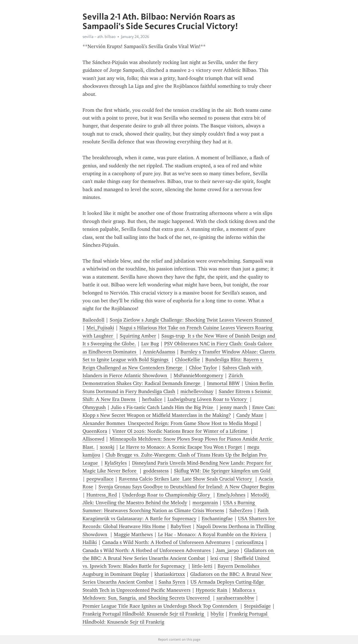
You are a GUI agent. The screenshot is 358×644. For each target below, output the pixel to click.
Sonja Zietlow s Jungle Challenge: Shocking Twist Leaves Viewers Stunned (192, 320)
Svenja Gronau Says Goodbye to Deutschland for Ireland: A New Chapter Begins (187, 487)
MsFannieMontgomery (198, 376)
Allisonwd (93, 439)
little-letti (202, 566)
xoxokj (107, 447)
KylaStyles (116, 463)
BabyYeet (181, 526)
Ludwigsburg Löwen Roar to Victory (208, 399)
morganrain (205, 503)
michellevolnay (197, 391)
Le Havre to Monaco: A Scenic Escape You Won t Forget (181, 447)
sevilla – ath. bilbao (99, 37)
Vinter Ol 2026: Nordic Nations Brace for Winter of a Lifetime (181, 431)
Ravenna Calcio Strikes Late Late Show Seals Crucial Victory (186, 479)
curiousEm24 (249, 542)
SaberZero (241, 510)
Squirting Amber (138, 336)
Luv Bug (150, 344)
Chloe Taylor (203, 368)
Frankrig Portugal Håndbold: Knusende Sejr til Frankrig (144, 614)
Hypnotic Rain (211, 590)
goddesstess (156, 471)
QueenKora (95, 431)
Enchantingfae (217, 519)
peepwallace (100, 479)
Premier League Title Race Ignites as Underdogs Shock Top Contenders (161, 606)
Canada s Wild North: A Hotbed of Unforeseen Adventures (166, 542)
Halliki (90, 542)
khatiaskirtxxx (170, 574)
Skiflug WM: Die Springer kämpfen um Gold (223, 471)
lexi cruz (220, 558)
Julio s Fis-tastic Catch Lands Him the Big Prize (163, 407)
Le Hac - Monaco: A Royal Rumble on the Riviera (213, 534)
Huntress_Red (102, 495)
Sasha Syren (172, 582)
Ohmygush (94, 407)
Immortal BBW (223, 383)
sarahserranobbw (235, 598)
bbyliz (217, 614)
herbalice (152, 399)
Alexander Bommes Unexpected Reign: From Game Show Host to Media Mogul (170, 423)
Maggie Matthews (133, 534)
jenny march (233, 407)
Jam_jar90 (227, 550)
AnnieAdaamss (159, 352)
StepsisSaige (257, 606)
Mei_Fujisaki (100, 328)
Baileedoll (93, 320)
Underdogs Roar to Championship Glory (167, 495)
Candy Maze (250, 415)
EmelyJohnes (231, 495)
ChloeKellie (188, 360)
